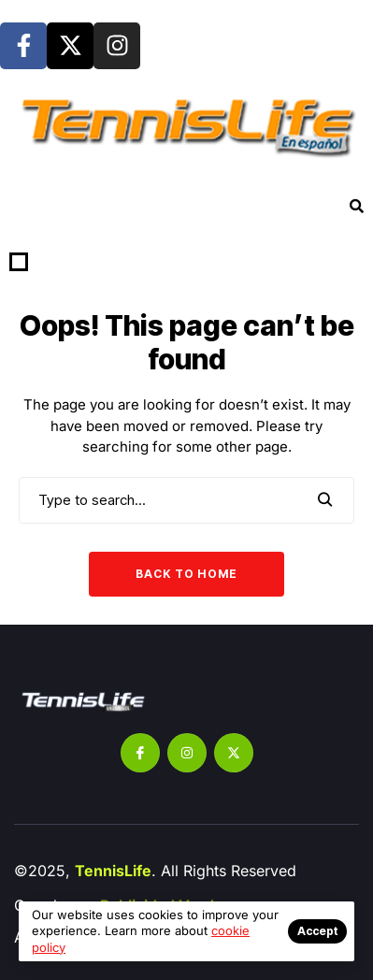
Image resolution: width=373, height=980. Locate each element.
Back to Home (186, 574)
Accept (317, 931)
